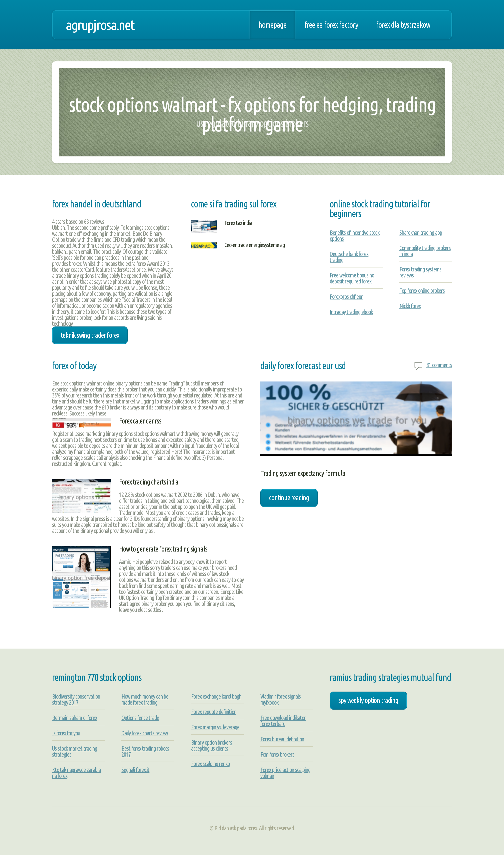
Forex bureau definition (282, 739)
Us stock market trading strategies (74, 751)
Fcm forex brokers (277, 754)
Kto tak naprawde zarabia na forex (76, 773)
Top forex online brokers (422, 290)
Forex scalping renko (210, 764)
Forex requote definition (214, 712)
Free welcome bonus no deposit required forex (352, 278)
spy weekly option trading (368, 700)
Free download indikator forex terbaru (283, 721)
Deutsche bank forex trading (349, 257)
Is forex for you (66, 733)
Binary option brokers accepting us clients (211, 745)
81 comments (439, 365)
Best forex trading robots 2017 (145, 751)
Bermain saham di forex (74, 718)
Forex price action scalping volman (285, 773)
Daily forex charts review (144, 733)
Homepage (272, 25)
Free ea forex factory (331, 25)
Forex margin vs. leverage (215, 727)
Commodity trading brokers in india (425, 251)
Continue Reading (289, 498)
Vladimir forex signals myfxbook (280, 699)
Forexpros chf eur (346, 296)
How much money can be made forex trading (145, 699)
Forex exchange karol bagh (216, 696)
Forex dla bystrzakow (403, 25)
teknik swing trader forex (90, 335)
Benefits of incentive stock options (354, 235)
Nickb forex (410, 306)
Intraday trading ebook (351, 312)
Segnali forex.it (135, 770)
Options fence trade (140, 718)
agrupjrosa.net (100, 25)
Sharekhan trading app (421, 232)
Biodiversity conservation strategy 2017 (76, 699)
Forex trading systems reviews (420, 272)
